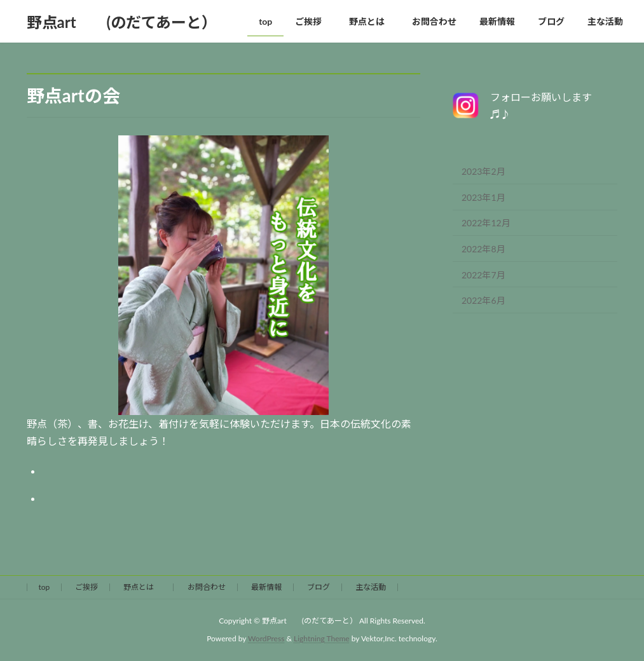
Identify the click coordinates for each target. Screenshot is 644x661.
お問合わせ (207, 587)
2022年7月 (483, 275)
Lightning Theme (322, 638)
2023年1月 (483, 197)
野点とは (142, 587)
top (45, 587)
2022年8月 (483, 249)
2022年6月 (483, 300)
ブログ (319, 587)
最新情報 (266, 587)
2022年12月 (486, 223)
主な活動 (371, 587)
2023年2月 (483, 171)
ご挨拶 (86, 587)
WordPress (266, 638)
